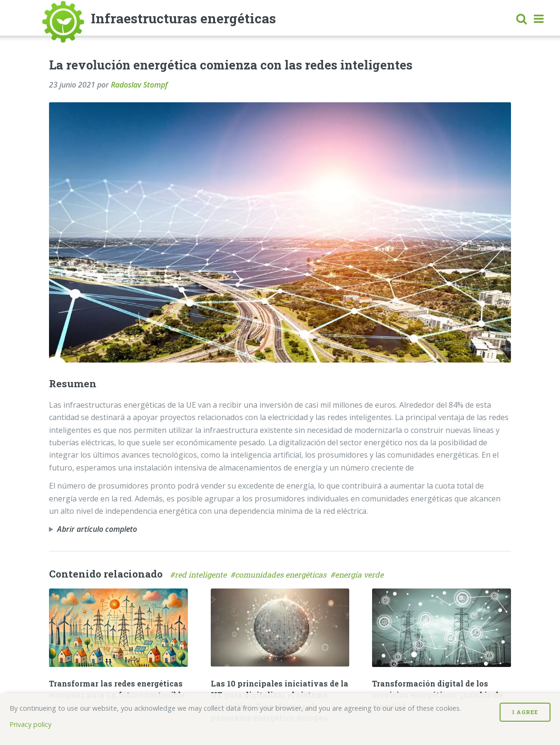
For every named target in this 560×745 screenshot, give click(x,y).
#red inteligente (200, 574)
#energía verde (358, 574)
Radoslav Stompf (139, 85)
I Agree (525, 712)
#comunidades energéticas (280, 574)
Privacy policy (30, 724)
